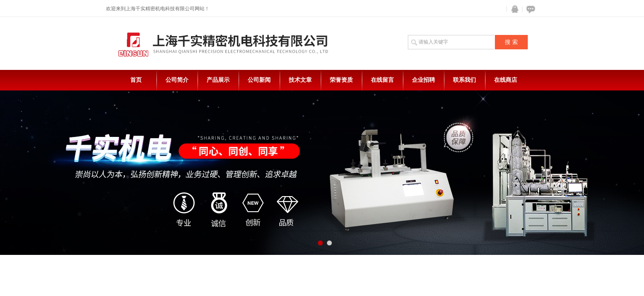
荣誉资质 (341, 80)
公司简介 (177, 80)
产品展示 (218, 80)
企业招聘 (423, 80)
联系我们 (465, 80)
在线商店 (506, 80)
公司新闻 (259, 80)
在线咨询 (529, 9)
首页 (136, 80)
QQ (513, 9)
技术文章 (300, 80)
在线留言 (382, 80)
